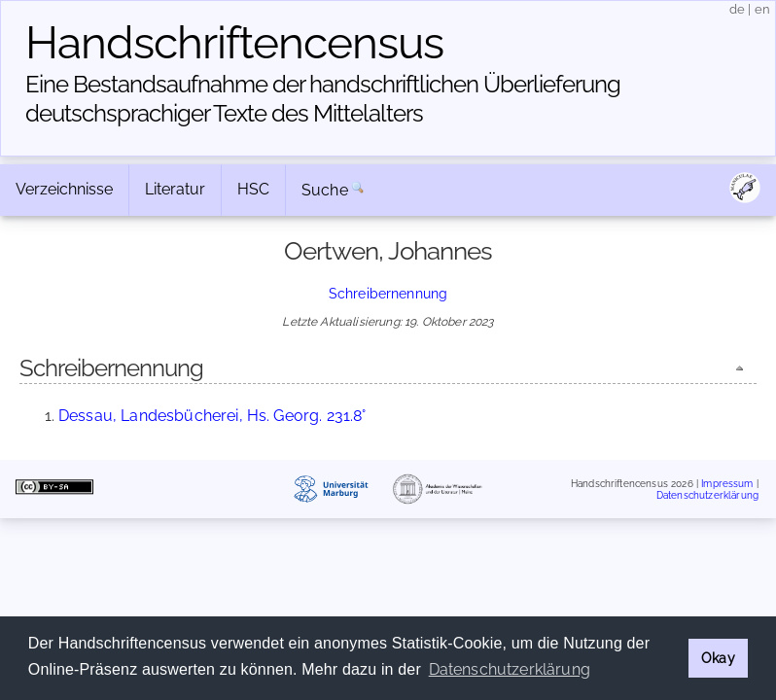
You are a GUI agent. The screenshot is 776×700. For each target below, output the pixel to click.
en (762, 9)
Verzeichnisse (64, 189)
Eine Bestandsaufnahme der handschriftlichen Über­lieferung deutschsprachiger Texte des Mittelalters (323, 99)
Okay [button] (718, 658)
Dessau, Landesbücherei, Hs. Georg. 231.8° (212, 416)
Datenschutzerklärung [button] (510, 669)
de (737, 9)
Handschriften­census (234, 43)
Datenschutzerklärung (707, 494)
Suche (325, 190)
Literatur (175, 189)
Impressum (727, 484)
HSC (253, 189)
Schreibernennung (388, 293)
